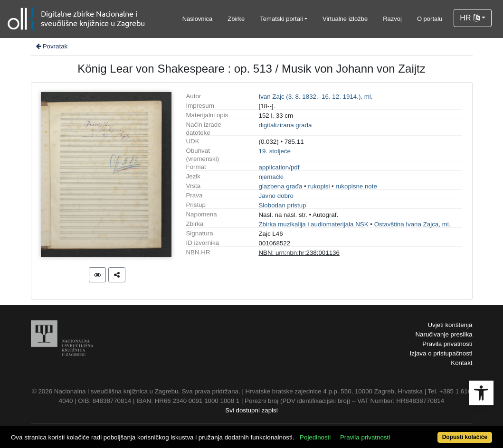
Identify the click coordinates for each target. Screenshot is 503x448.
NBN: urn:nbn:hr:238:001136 (299, 253)
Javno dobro (276, 196)
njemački (271, 177)
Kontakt (461, 363)
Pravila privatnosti (447, 344)
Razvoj (392, 19)
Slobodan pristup (282, 205)
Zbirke (236, 19)
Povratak (51, 46)
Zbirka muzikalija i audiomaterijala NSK (313, 224)
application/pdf (279, 167)
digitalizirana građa (285, 125)
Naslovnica (198, 19)
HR (470, 18)
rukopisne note (356, 186)
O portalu (430, 19)
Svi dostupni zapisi (251, 410)
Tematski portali (281, 19)
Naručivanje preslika (444, 334)
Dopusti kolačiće (465, 437)
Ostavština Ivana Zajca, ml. (413, 224)
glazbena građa (280, 186)
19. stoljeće (274, 151)
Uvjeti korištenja (450, 325)
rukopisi (319, 186)
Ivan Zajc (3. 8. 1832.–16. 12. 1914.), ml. (315, 97)
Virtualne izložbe (345, 19)
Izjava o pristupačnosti (441, 353)
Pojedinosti (315, 437)
